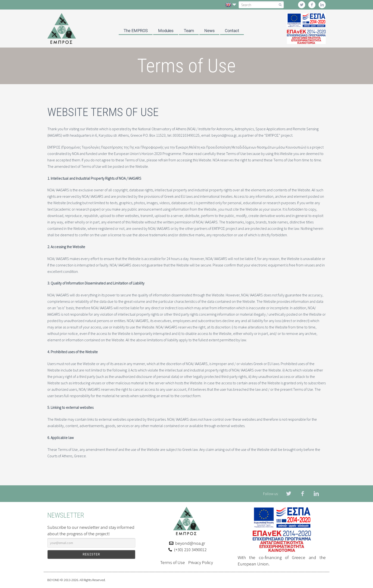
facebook (312, 5)
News (209, 31)
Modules (166, 31)
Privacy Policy (201, 562)
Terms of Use (173, 562)
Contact (232, 31)
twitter (302, 5)
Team (189, 31)
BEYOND (53, 580)
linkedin (322, 5)
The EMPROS (136, 31)
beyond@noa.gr (190, 543)
